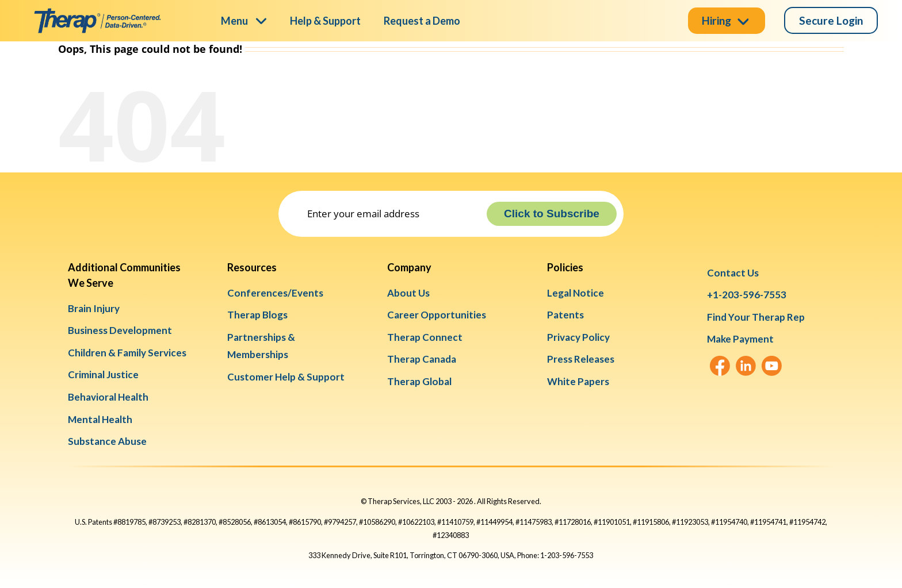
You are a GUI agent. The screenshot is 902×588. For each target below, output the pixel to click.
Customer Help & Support (286, 377)
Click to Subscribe (552, 214)
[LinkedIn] (746, 366)
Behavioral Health (108, 397)
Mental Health (100, 419)
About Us (408, 293)
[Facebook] (720, 366)
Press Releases (581, 359)
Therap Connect (425, 337)
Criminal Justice (103, 374)
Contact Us (733, 273)
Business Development (120, 330)
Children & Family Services (127, 353)
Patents (565, 315)
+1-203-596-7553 (747, 295)
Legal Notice (576, 293)
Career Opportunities (437, 315)
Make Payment (740, 339)
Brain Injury (94, 308)
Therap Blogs (257, 315)
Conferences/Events (275, 293)
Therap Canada (422, 359)
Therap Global (419, 381)
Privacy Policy (578, 337)
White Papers (578, 381)
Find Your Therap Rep (756, 317)
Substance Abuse (107, 441)
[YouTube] (772, 366)
